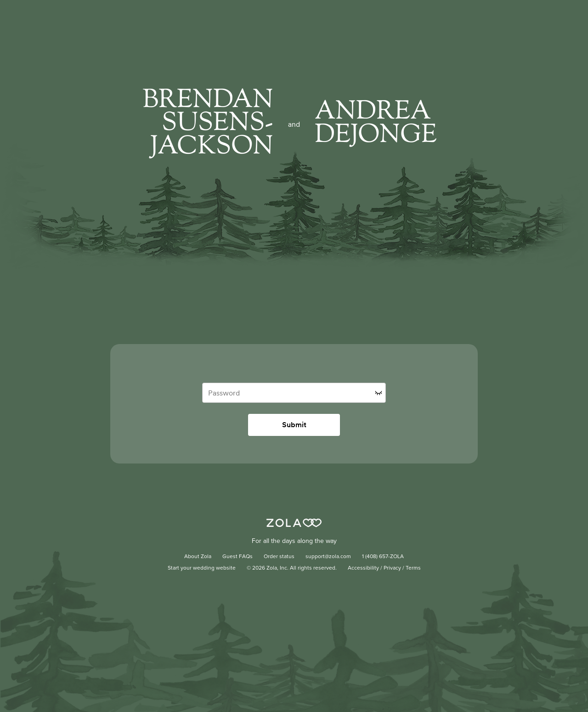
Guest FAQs (237, 557)
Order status (279, 557)
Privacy (392, 568)
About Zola (198, 557)
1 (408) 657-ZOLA (383, 557)
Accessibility (363, 568)
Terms (413, 568)
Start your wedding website (202, 568)
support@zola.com (328, 557)
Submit (294, 425)
